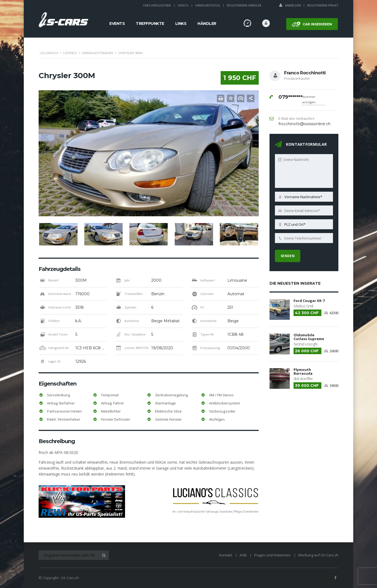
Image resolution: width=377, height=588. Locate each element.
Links (181, 24)
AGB (243, 555)
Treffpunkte (150, 24)
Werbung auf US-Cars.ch (318, 555)
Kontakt (226, 555)
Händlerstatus (208, 5)
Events (117, 24)
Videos (183, 5)
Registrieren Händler (244, 5)
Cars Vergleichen (157, 5)
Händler (207, 24)
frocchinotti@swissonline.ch (304, 124)
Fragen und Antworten (272, 555)
